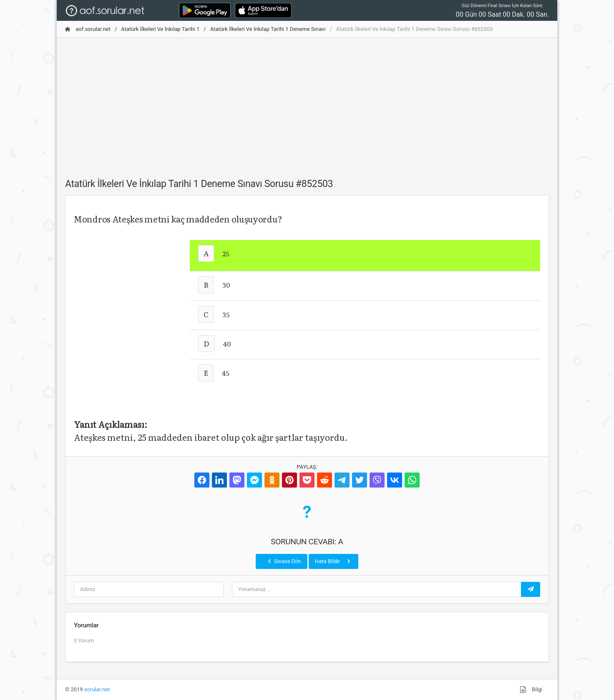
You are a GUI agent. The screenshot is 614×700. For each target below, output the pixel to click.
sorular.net (97, 689)
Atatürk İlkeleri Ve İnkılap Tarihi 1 (160, 29)
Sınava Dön (284, 561)
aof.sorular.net (88, 29)
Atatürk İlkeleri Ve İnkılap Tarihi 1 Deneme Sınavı (268, 29)
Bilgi (531, 690)
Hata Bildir (333, 561)
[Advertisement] (307, 103)
